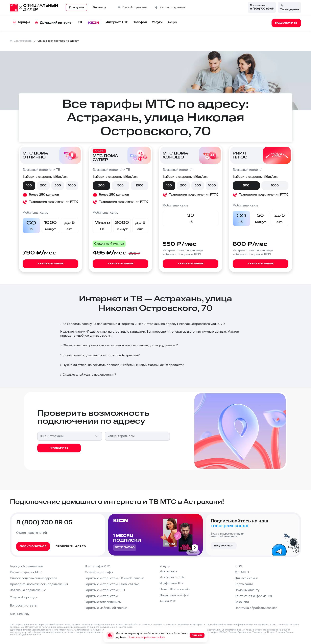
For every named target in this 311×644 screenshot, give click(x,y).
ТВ (80, 22)
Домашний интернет (54, 23)
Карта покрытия (172, 7)
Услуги (157, 22)
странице (127, 627)
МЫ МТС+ (242, 572)
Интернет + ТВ (117, 22)
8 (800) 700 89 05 (262, 9)
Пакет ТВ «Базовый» (175, 589)
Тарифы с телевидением (103, 602)
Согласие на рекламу (163, 625)
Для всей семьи (246, 578)
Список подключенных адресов (34, 578)
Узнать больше (51, 264)
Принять (197, 635)
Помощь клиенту (247, 590)
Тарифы (21, 22)
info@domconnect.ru (29, 635)
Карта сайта (244, 584)
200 (43, 186)
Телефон (140, 22)
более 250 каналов (44, 195)
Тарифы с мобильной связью (106, 608)
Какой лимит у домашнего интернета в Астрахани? (100, 355)
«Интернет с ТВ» (172, 577)
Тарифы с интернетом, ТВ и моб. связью (115, 578)
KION (238, 566)
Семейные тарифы (99, 572)
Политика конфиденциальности (99, 625)
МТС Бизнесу (20, 614)
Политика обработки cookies (256, 608)
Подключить (96, 332)
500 (58, 186)
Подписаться (224, 546)
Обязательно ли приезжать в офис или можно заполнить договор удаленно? (119, 345)
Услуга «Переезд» (23, 597)
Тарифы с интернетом (101, 596)
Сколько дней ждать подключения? (88, 375)
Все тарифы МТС (97, 566)
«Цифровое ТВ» (171, 583)
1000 (72, 186)
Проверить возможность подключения (39, 584)
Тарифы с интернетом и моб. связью (112, 584)
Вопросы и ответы (24, 606)
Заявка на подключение (28, 590)
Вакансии (242, 602)
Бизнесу (99, 7)
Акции (172, 22)
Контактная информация (253, 596)
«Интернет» (168, 572)
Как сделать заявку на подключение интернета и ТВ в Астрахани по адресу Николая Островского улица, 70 (142, 324)
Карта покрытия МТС (26, 572)
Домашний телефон (175, 595)
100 (29, 186)
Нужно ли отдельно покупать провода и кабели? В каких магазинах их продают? (122, 365)
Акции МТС (168, 601)
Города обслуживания (26, 566)
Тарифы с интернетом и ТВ (105, 590)
